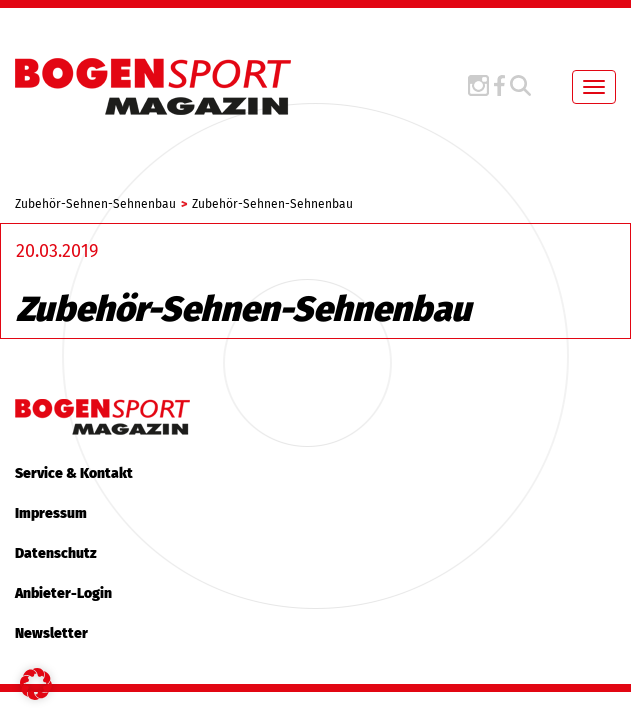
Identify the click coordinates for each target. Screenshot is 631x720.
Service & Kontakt (74, 473)
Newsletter (51, 633)
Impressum (51, 513)
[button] (36, 684)
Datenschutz (56, 553)
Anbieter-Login (63, 593)
